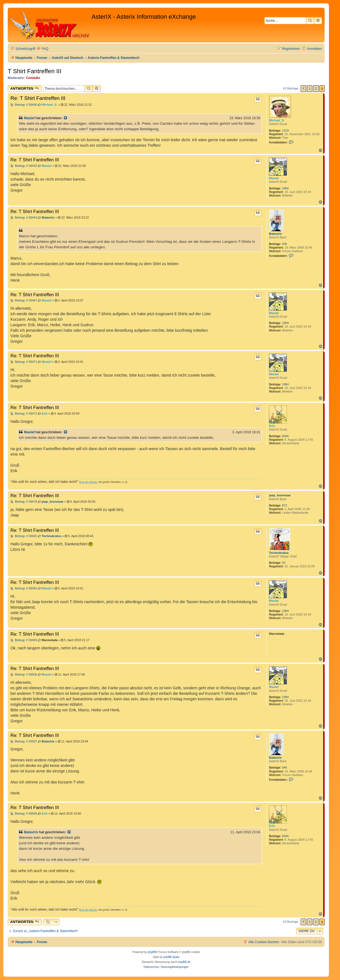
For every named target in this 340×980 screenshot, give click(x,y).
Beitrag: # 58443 (24, 218)
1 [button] (310, 89)
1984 (285, 188)
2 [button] (316, 89)
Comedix (33, 78)
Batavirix (275, 234)
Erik (272, 426)
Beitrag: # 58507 (24, 741)
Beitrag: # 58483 (24, 640)
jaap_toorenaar (280, 495)
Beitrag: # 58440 (24, 105)
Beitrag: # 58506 (24, 675)
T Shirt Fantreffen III (35, 71)
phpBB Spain (171, 957)
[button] (303, 89)
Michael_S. (277, 120)
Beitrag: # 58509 (24, 814)
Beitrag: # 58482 (24, 588)
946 (284, 244)
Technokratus (279, 553)
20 (284, 563)
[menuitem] (42, 49)
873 (284, 505)
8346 (285, 436)
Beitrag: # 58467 (24, 300)
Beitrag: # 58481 (24, 536)
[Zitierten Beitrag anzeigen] (66, 118)
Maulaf (29, 118)
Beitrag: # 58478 (24, 502)
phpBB (152, 952)
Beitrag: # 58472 (24, 414)
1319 (285, 130)
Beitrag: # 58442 (24, 166)
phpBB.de (184, 962)
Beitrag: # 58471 (24, 362)
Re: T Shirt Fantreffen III (38, 98)
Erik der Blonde (89, 482)
